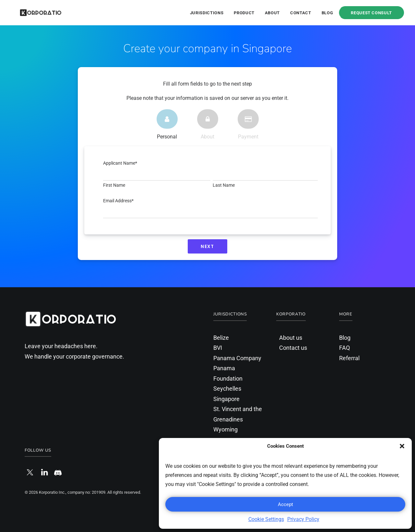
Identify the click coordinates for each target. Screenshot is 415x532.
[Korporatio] (32, 13)
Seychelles (227, 389)
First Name (114, 185)
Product (244, 13)
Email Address (118, 201)
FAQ (344, 348)
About (272, 13)
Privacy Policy (303, 519)
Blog (327, 13)
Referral (349, 358)
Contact (301, 13)
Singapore (226, 399)
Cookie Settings (266, 519)
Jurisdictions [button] (207, 13)
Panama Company (237, 358)
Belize (221, 338)
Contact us (293, 348)
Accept (285, 504)
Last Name (224, 185)
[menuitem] (209, 13)
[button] (402, 446)
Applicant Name (120, 163)
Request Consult (371, 13)
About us (291, 338)
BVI (218, 348)
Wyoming (225, 429)
